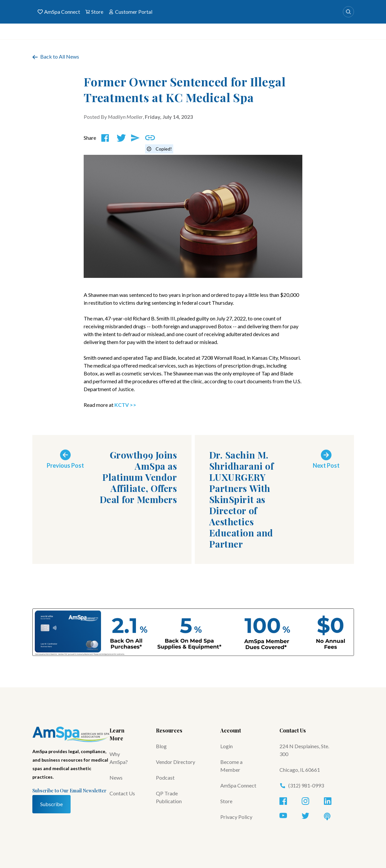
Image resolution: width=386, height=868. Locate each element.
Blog (161, 746)
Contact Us (122, 793)
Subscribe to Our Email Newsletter (69, 791)
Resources (169, 730)
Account (231, 730)
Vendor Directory (176, 762)
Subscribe (51, 804)
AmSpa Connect (59, 12)
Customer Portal (130, 12)
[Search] (348, 12)
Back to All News (56, 56)
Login (227, 746)
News (116, 778)
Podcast (165, 778)
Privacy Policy (236, 817)
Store (94, 12)
